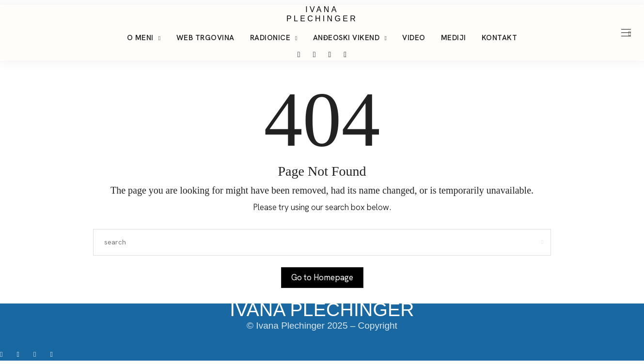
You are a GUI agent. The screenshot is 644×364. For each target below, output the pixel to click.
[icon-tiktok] (38, 354)
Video (414, 38)
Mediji (454, 38)
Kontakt (500, 38)
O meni (140, 38)
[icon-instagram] (21, 354)
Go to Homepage (322, 277)
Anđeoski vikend (346, 38)
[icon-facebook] (5, 354)
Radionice (270, 38)
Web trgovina (205, 38)
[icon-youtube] (54, 354)
